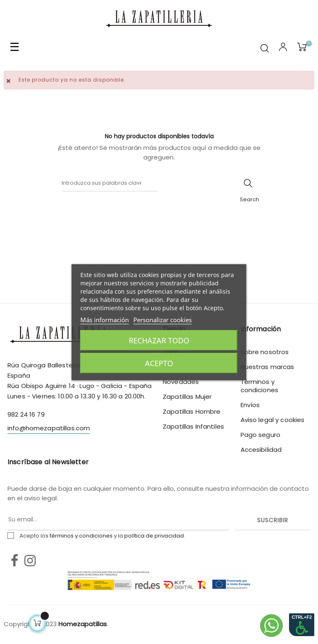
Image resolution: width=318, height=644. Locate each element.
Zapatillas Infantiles (193, 426)
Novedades (181, 382)
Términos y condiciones (260, 386)
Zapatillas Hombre (192, 411)
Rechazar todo (159, 340)
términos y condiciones (81, 536)
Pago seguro (261, 435)
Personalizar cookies (163, 320)
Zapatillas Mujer (187, 397)
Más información (105, 320)
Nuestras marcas (267, 367)
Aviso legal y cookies (273, 420)
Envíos (250, 405)
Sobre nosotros (265, 352)
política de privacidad (154, 536)
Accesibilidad (261, 450)
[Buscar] (110, 183)
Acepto (159, 363)
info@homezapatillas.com (49, 428)
